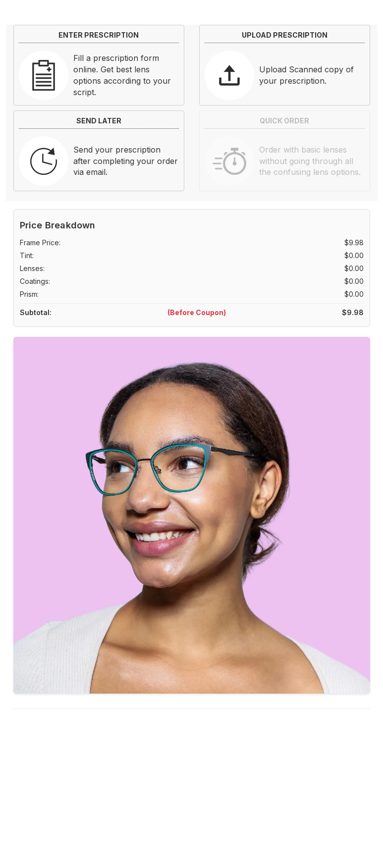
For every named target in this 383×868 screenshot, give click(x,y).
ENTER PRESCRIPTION (99, 35)
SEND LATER (99, 121)
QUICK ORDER (284, 121)
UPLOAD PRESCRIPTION (285, 35)
